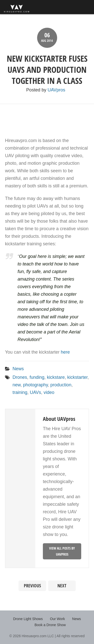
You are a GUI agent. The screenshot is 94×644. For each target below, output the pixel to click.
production (61, 385)
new (17, 385)
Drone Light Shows (28, 619)
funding (37, 377)
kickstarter (77, 377)
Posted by (46, 90)
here (65, 352)
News (18, 369)
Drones (20, 377)
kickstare (56, 377)
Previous (32, 586)
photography (35, 385)
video (49, 392)
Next (62, 586)
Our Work (57, 619)
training (20, 392)
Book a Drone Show (50, 625)
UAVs (35, 392)
